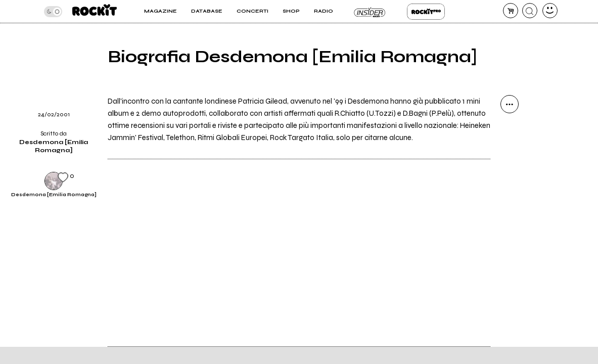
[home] (95, 11)
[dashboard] (550, 11)
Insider (370, 12)
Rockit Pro (426, 12)
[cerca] (530, 11)
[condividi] (510, 104)
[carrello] (511, 11)
